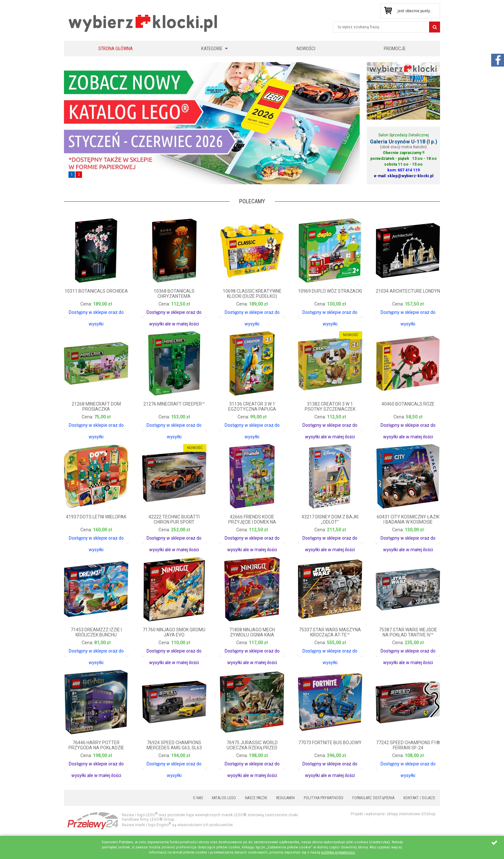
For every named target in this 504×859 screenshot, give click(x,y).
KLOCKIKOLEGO (143, 23)
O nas (198, 798)
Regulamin (285, 798)
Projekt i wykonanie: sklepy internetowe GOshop (393, 814)
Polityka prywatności (324, 798)
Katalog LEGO (224, 798)
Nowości (306, 49)
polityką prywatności (338, 852)
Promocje (395, 49)
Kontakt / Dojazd (419, 798)
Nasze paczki (256, 798)
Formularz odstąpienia (373, 798)
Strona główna (116, 49)
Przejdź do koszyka (388, 11)
